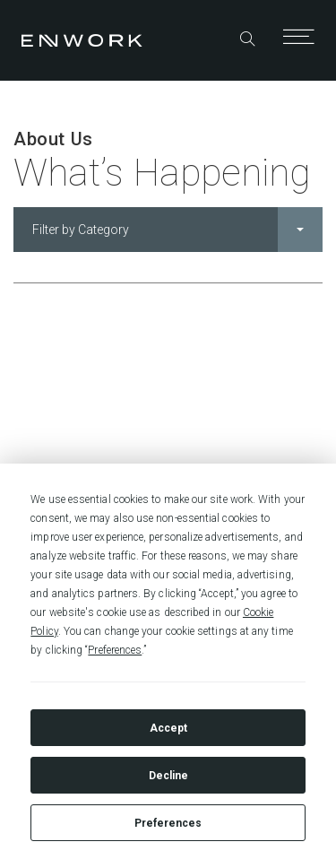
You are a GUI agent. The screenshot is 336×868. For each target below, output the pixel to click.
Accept (168, 728)
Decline (168, 776)
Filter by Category (177, 230)
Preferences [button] (115, 650)
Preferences (168, 823)
